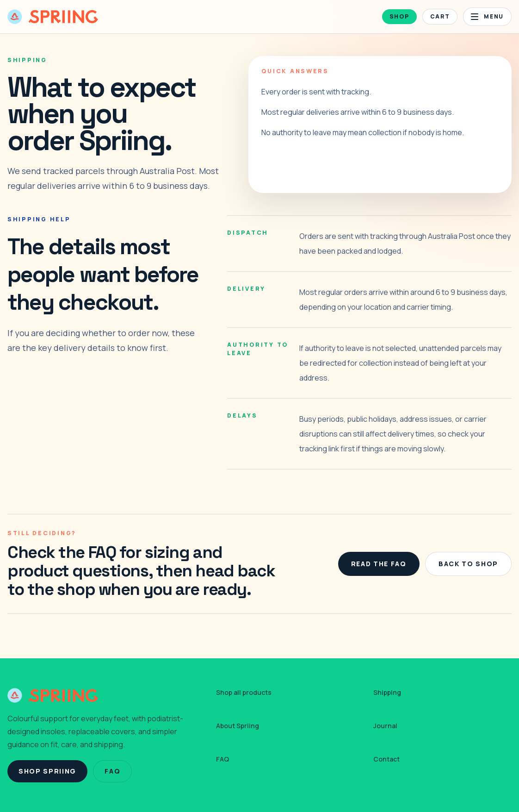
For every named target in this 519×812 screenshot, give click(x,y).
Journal (385, 726)
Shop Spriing (47, 771)
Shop (399, 16)
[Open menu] (487, 17)
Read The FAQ (379, 564)
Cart (440, 16)
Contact (386, 759)
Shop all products (244, 692)
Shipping (387, 692)
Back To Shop (468, 564)
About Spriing (238, 726)
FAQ (112, 771)
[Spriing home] (53, 17)
